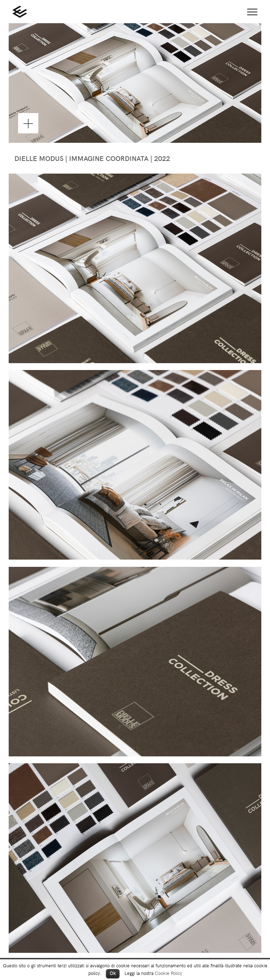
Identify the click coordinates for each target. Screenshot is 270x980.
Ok (113, 973)
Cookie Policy (168, 973)
